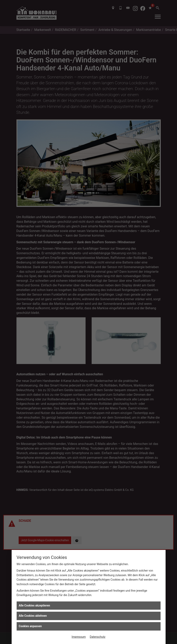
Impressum (79, 637)
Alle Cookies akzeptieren (34, 605)
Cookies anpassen (30, 626)
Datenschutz (98, 637)
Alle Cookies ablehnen (33, 616)
